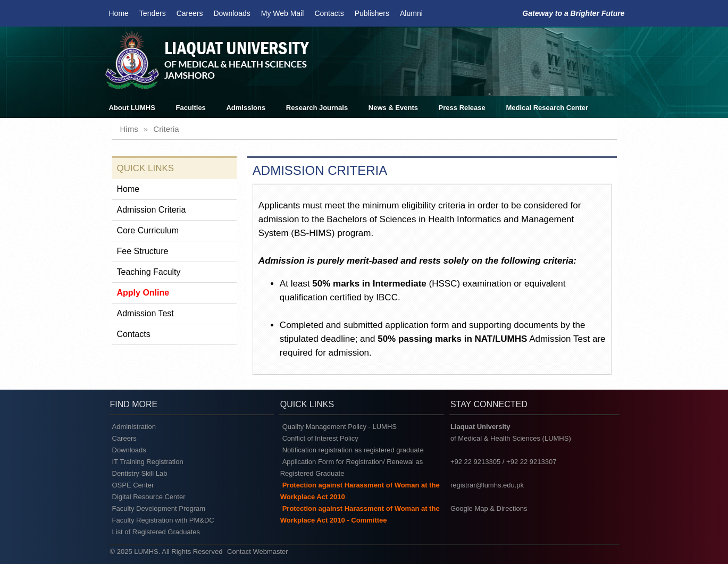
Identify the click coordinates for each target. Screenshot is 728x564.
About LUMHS (132, 108)
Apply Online (143, 293)
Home (119, 13)
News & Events (393, 108)
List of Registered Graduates (156, 532)
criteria (166, 129)
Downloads (232, 13)
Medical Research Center (547, 108)
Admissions (246, 108)
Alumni (411, 13)
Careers (190, 13)
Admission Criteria (152, 210)
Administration (134, 427)
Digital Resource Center (149, 497)
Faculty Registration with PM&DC (163, 520)
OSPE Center (133, 485)
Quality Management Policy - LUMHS (340, 427)
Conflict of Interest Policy (320, 438)
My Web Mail (283, 13)
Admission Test (145, 313)
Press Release (462, 108)
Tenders (153, 13)
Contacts (329, 13)
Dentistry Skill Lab (140, 473)
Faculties (191, 108)
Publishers (372, 13)
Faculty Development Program (159, 508)
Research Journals (317, 108)
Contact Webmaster (258, 552)
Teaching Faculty (149, 272)
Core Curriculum (148, 230)
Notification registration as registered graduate (353, 450)
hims (129, 129)
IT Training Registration (148, 462)
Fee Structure (143, 251)
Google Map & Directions (489, 508)
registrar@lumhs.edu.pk (487, 485)
